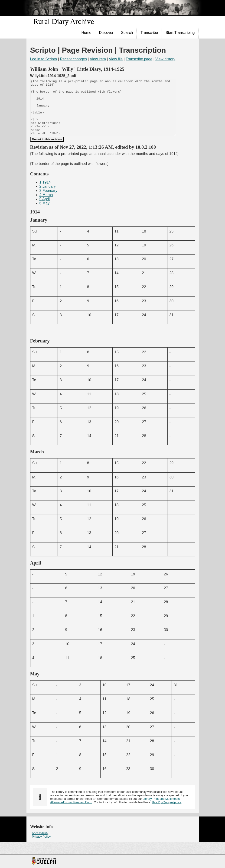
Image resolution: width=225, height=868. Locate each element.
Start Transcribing (180, 33)
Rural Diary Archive (64, 21)
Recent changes (73, 59)
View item (98, 59)
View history (165, 59)
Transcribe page (139, 59)
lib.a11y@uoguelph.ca (167, 813)
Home (86, 33)
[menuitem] (87, 33)
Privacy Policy (41, 848)
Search (127, 33)
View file (116, 59)
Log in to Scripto (44, 59)
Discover (106, 33)
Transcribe (149, 33)
